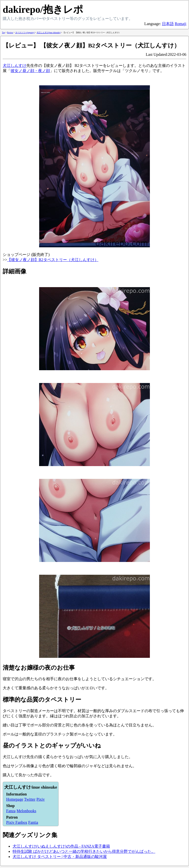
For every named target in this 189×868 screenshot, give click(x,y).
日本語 (168, 24)
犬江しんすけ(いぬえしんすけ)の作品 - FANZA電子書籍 (61, 846)
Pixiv (41, 799)
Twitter (30, 799)
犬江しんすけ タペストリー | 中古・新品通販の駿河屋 (60, 857)
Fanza (11, 811)
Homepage (15, 799)
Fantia (33, 822)
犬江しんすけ (15, 66)
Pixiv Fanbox (17, 822)
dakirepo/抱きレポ (43, 9)
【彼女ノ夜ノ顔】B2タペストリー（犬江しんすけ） (53, 260)
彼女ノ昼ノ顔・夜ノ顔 (30, 71)
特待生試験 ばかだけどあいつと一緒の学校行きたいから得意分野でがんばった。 (84, 851)
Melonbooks (26, 811)
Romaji (181, 24)
